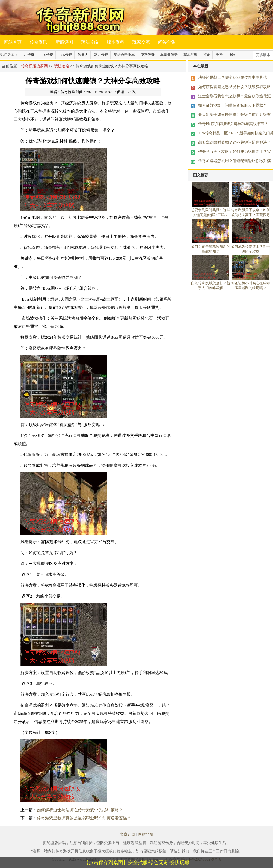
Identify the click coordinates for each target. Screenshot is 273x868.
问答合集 (167, 42)
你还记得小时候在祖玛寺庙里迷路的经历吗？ (250, 283)
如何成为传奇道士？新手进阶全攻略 (250, 247)
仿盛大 (83, 55)
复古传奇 (101, 55)
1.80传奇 (47, 55)
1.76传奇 (28, 55)
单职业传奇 (169, 55)
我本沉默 (191, 55)
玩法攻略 (90, 42)
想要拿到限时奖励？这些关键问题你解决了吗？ (211, 210)
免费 (219, 55)
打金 (207, 55)
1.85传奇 (65, 55)
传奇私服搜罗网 (34, 66)
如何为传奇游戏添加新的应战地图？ (211, 247)
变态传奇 (147, 55)
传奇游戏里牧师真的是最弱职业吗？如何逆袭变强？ (84, 818)
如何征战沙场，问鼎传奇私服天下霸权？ (233, 105)
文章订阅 (127, 834)
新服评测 (64, 42)
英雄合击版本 (124, 55)
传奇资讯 (38, 42)
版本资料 (115, 42)
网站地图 (146, 834)
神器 (232, 55)
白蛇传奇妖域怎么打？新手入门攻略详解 (211, 283)
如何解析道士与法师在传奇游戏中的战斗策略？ (80, 810)
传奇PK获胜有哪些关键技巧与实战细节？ (233, 124)
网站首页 (13, 42)
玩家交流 (141, 42)
